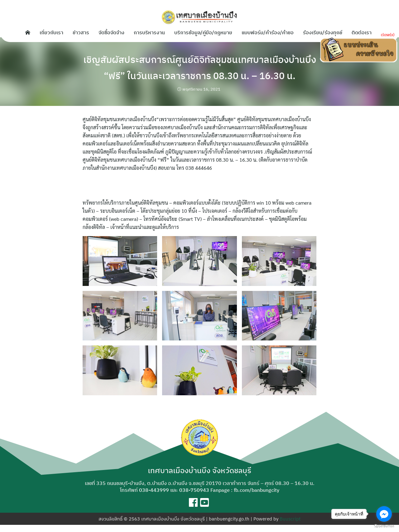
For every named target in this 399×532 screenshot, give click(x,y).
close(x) (388, 34)
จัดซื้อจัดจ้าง (111, 32)
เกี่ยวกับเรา (51, 32)
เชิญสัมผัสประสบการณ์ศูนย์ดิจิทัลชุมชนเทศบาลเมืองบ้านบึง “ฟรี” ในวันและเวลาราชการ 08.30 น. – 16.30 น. (200, 71)
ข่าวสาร (81, 32)
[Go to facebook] (384, 514)
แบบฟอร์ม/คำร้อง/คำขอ (268, 32)
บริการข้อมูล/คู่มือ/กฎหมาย (203, 32)
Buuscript (290, 526)
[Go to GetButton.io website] (384, 526)
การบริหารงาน (149, 32)
